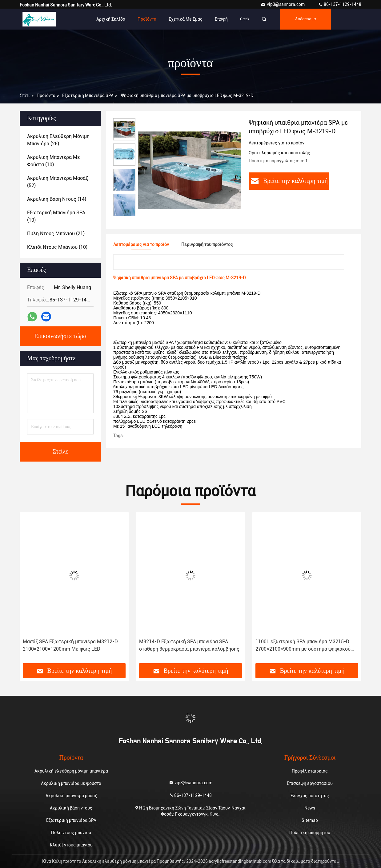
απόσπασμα (305, 19)
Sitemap (310, 820)
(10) (54, 161)
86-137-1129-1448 (340, 4)
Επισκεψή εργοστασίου (310, 783)
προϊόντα (46, 95)
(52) (58, 182)
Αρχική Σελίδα (111, 19)
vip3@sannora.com (283, 4)
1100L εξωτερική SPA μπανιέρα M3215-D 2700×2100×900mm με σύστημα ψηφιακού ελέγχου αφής (303, 646)
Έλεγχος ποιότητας (310, 796)
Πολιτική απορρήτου (310, 833)
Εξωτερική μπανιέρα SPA (88, 95)
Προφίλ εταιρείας (310, 771)
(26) (58, 140)
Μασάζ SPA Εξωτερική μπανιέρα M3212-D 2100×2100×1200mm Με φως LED (70, 645)
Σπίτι (25, 95)
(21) (56, 234)
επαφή (221, 19)
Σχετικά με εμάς (186, 19)
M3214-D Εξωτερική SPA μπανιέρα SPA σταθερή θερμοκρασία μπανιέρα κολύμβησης (189, 645)
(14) (57, 199)
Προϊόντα (147, 19)
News (310, 808)
